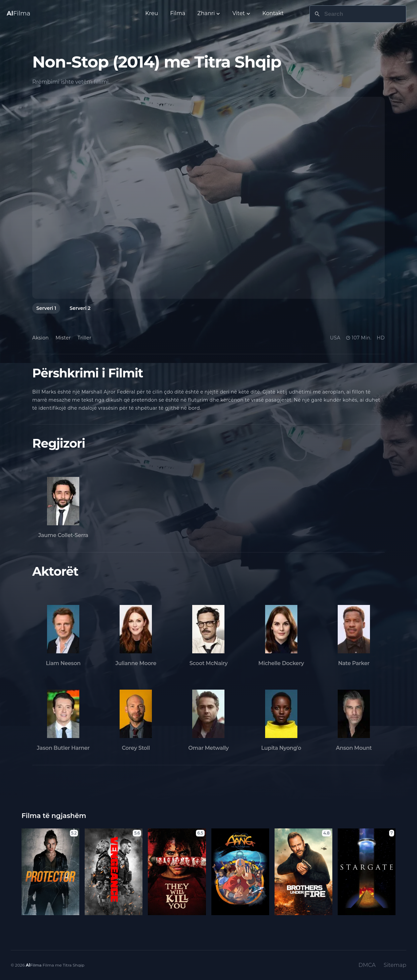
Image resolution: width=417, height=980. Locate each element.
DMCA (367, 965)
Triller (85, 338)
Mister (63, 338)
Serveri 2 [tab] (80, 308)
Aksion (40, 338)
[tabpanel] (208, 198)
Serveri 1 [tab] (46, 308)
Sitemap (395, 965)
